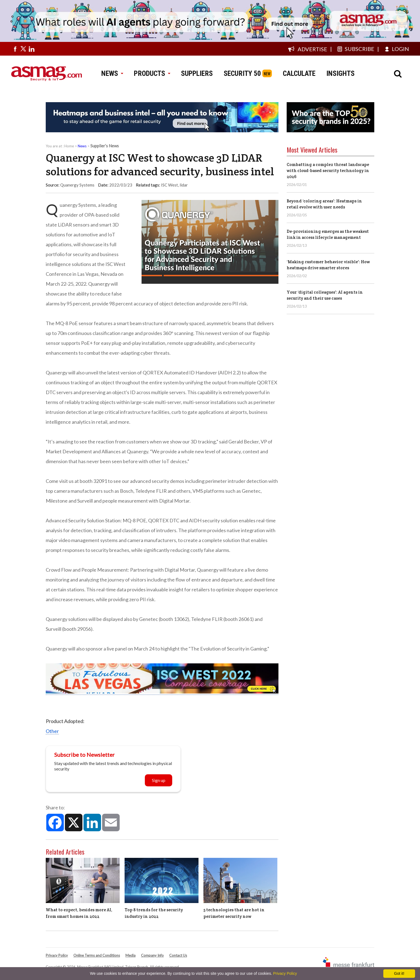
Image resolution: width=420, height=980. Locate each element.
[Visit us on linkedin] (31, 49)
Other (52, 731)
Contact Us (178, 955)
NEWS (112, 73)
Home (69, 146)
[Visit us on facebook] (15, 49)
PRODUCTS (152, 73)
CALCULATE (299, 73)
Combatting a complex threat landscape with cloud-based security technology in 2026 (328, 171)
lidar (184, 185)
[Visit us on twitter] (23, 49)
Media (130, 955)
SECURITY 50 (242, 73)
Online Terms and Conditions (97, 955)
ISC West (169, 185)
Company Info (152, 955)
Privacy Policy (57, 955)
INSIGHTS (340, 73)
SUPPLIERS (197, 73)
